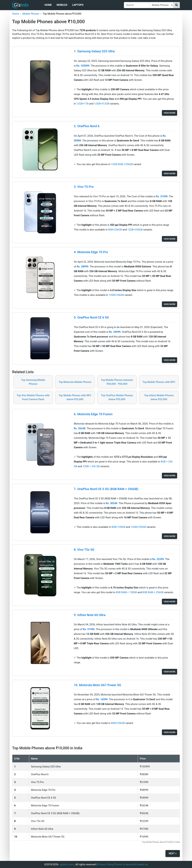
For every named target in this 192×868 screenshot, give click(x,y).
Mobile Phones (31, 14)
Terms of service (124, 864)
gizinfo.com (67, 864)
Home (48, 5)
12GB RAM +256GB (122, 164)
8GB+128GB (119, 527)
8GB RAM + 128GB (127, 592)
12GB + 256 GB (92, 466)
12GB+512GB (102, 104)
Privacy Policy (105, 864)
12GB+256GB (135, 230)
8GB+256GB (115, 230)
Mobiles (62, 5)
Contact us (142, 864)
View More (170, 113)
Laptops (78, 5)
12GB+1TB (83, 104)
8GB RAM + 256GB (153, 592)
